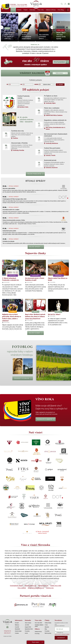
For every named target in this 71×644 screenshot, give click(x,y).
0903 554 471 (7, 633)
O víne (46, 625)
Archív (26, 633)
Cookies (17, 633)
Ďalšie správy (35, 247)
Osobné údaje (18, 631)
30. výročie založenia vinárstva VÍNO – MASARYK (27, 120)
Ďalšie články (35, 333)
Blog (46, 629)
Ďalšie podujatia (34, 174)
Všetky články (48, 623)
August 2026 (28, 627)
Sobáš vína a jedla (56, 586)
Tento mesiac (28, 623)
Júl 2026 (27, 625)
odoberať (61, 638)
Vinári (26, 10)
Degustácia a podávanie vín (36, 588)
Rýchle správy (48, 633)
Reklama (17, 625)
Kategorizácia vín (43, 586)
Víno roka (41, 10)
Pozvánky (27, 631)
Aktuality (47, 627)
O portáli (17, 627)
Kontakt (17, 623)
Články (19, 10)
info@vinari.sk (7, 631)
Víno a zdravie (22, 588)
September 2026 (29, 629)
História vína (50, 588)
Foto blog (61, 10)
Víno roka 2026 (38, 623)
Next (52, 27)
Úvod (13, 10)
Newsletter (17, 629)
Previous (2, 27)
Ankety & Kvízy (51, 10)
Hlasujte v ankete (45, 419)
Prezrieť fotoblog (22, 378)
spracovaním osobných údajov (62, 634)
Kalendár (32, 10)
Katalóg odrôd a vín (31, 586)
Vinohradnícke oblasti (16, 586)
